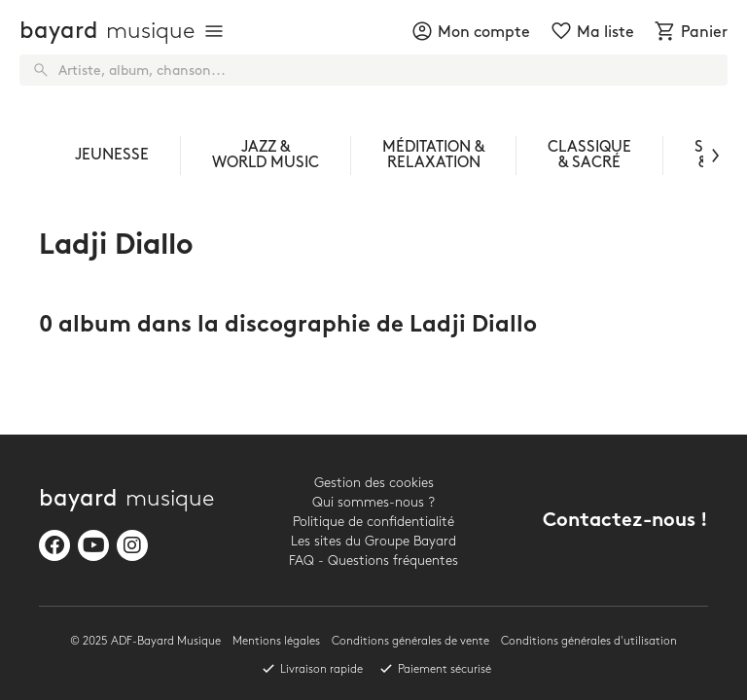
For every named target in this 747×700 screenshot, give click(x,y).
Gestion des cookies (374, 483)
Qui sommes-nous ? (373, 502)
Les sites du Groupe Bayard (373, 541)
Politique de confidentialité (373, 522)
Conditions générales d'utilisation (589, 641)
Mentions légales (276, 641)
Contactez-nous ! (625, 522)
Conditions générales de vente (410, 641)
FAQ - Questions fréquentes (373, 560)
